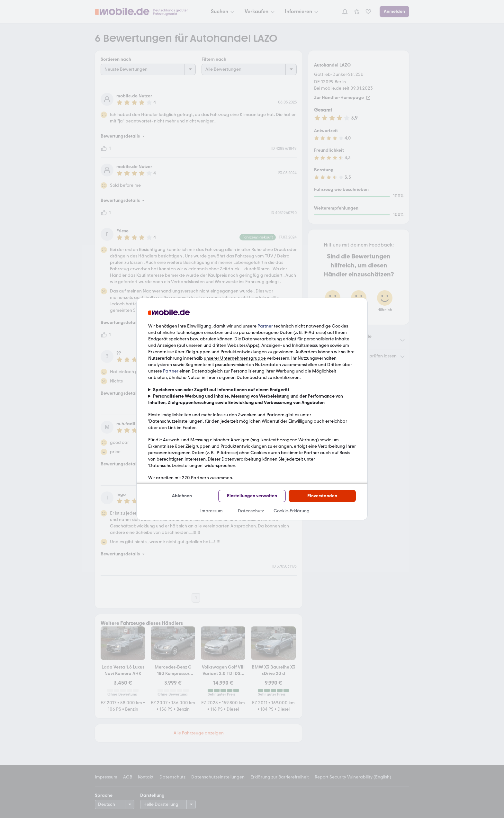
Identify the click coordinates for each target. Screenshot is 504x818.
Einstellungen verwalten (252, 496)
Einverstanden (322, 496)
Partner (265, 326)
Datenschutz (251, 511)
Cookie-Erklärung (292, 511)
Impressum (212, 511)
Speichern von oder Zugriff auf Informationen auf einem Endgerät (221, 390)
